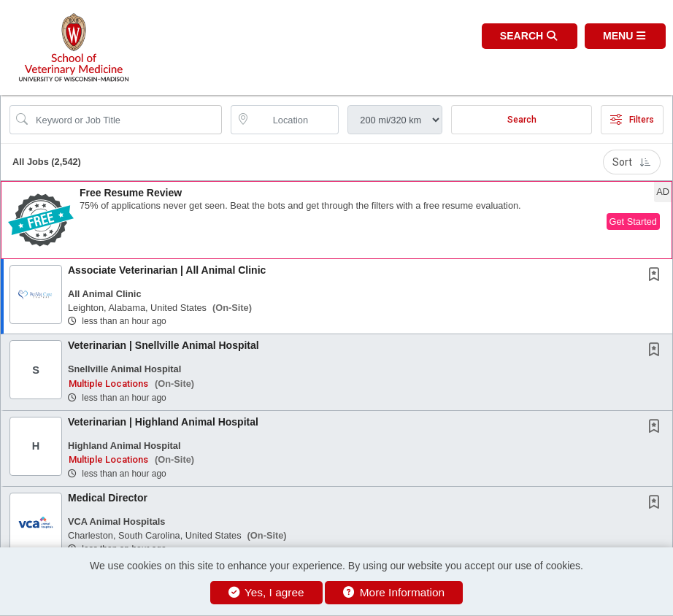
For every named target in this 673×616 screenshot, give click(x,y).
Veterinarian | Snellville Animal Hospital (164, 345)
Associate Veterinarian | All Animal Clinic (167, 270)
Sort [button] (632, 162)
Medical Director (108, 498)
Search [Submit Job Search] (522, 120)
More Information (394, 592)
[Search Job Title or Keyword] (126, 120)
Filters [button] (632, 120)
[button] (625, 36)
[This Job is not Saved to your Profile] (657, 276)
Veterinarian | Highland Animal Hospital (163, 422)
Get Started (633, 222)
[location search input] (295, 120)
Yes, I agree (266, 592)
